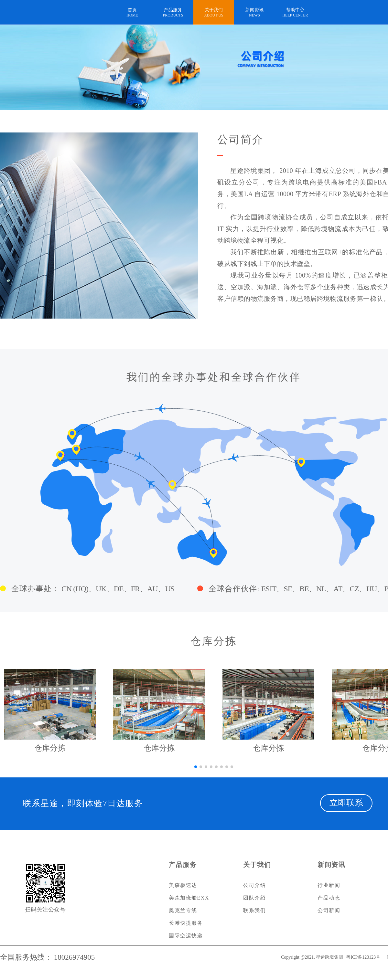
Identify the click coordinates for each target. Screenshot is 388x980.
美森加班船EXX (189, 898)
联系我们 (254, 910)
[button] (196, 767)
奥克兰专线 (183, 910)
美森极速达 (183, 885)
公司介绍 (254, 885)
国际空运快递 (186, 936)
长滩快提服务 (186, 923)
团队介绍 (254, 898)
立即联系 (346, 803)
